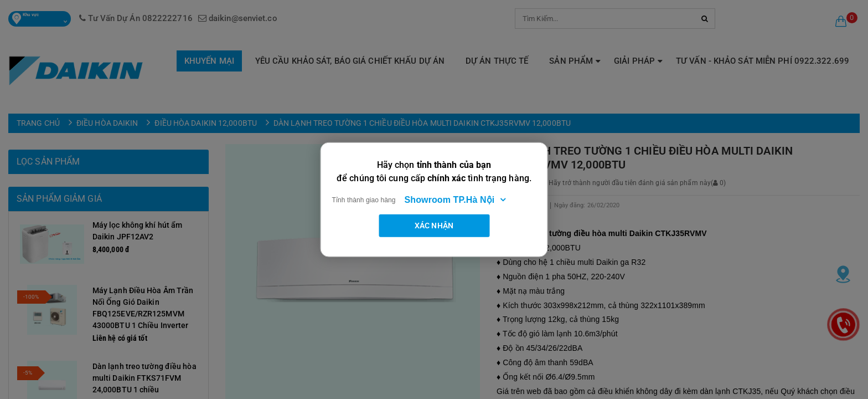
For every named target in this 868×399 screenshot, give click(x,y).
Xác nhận (434, 225)
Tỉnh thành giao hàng (364, 199)
